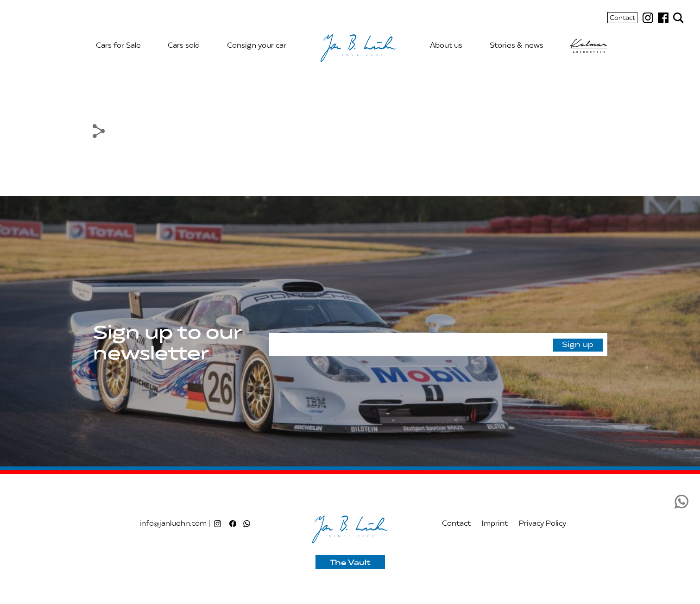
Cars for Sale (118, 46)
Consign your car (257, 46)
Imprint (495, 524)
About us (446, 46)
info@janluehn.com (173, 524)
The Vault (350, 563)
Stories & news (517, 46)
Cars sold (184, 46)
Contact (622, 19)
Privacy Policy (542, 524)
